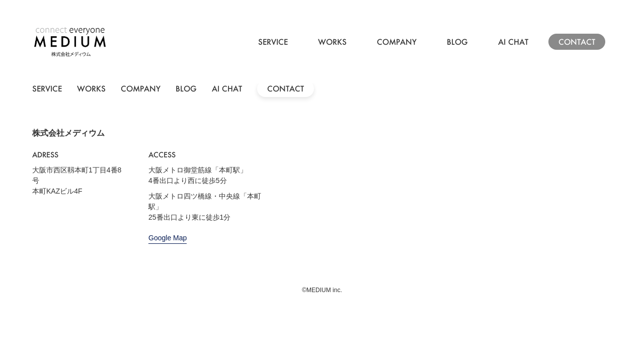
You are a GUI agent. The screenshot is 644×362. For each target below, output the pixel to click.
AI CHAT (513, 42)
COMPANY (397, 42)
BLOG (457, 42)
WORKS (332, 42)
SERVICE (273, 42)
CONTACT (577, 42)
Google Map (168, 238)
